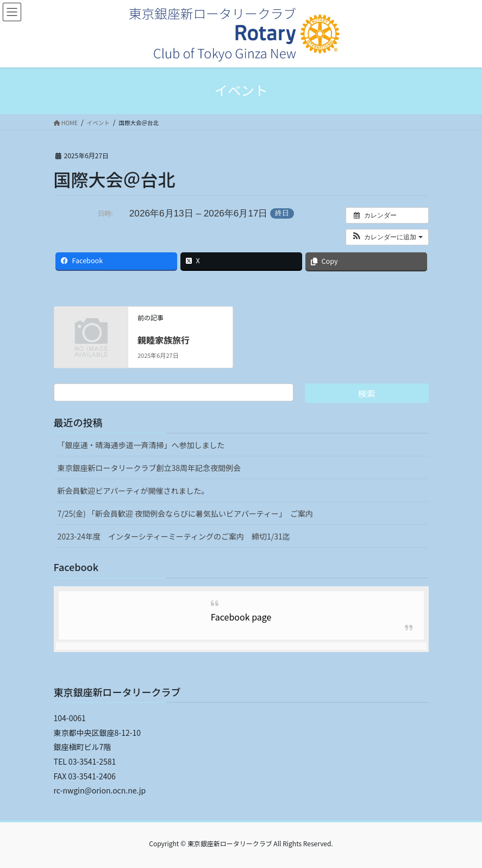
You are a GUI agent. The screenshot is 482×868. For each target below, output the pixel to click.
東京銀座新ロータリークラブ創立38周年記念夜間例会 (149, 468)
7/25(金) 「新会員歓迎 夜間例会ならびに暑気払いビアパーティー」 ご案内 (185, 513)
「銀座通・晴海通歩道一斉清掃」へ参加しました (141, 445)
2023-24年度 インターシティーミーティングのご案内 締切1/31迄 (174, 536)
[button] (387, 237)
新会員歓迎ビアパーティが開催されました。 (133, 491)
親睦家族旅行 (164, 340)
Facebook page (241, 617)
